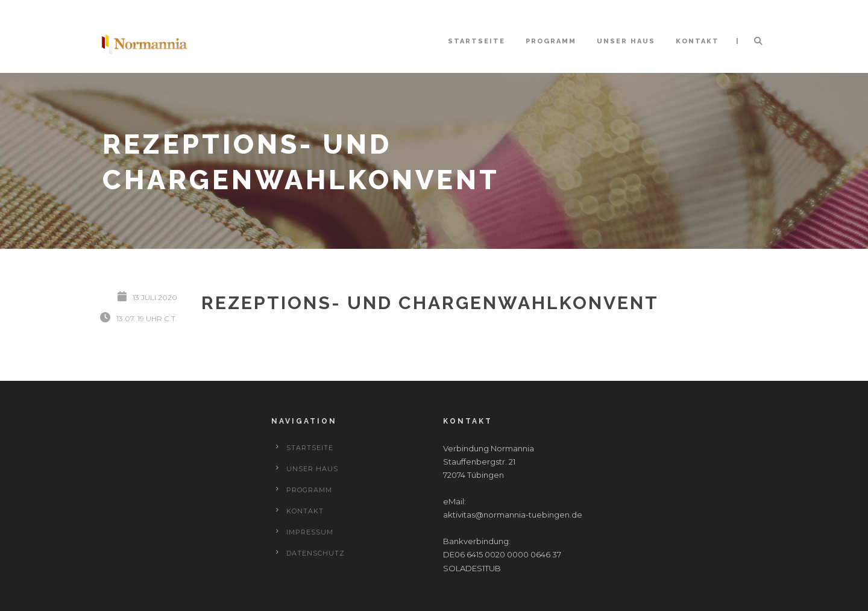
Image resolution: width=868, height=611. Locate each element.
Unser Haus (626, 41)
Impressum (310, 532)
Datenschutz (316, 553)
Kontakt (697, 41)
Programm (551, 41)
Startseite (476, 41)
